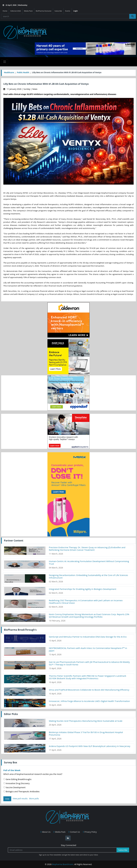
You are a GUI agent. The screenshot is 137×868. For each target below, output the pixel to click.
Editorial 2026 (16, 11)
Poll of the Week (12, 770)
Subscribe (58, 11)
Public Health (23, 72)
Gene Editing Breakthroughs (17, 779)
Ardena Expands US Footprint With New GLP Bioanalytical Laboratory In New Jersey (89, 746)
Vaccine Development (14, 787)
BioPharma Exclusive (44, 11)
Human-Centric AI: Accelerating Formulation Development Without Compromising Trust (89, 562)
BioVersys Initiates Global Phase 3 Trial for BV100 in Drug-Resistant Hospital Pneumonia (86, 733)
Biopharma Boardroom (63, 864)
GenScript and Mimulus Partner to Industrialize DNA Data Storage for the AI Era (88, 637)
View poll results (20, 799)
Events (68, 11)
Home (5, 11)
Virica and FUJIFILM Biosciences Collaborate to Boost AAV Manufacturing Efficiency (89, 690)
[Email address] (62, 850)
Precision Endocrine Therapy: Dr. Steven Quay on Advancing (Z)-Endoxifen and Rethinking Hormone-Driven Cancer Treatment (87, 549)
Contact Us (74, 832)
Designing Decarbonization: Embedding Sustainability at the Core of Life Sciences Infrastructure (88, 576)
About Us (45, 832)
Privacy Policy (90, 832)
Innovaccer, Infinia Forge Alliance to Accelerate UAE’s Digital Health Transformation (89, 701)
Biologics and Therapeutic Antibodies (21, 791)
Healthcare (9, 72)
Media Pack (28, 11)
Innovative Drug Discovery (16, 783)
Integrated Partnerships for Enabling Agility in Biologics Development (83, 589)
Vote (7, 799)
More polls (34, 799)
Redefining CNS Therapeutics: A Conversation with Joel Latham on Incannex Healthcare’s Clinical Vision (86, 602)
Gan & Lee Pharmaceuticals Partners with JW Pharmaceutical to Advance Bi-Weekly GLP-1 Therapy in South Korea (89, 663)
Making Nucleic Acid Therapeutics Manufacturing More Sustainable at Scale (86, 721)
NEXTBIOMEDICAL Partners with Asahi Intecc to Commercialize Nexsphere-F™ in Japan (88, 649)
